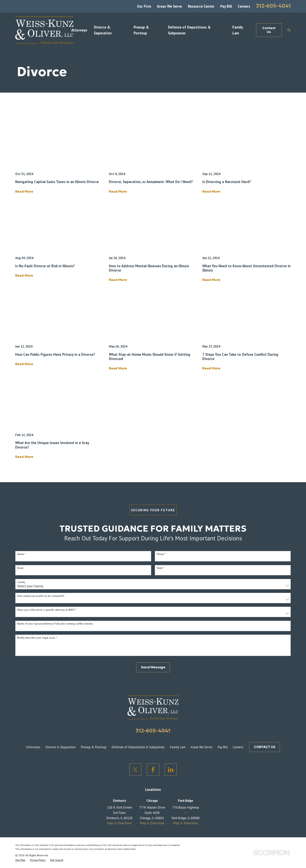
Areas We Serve (169, 6)
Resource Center (201, 6)
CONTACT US (265, 747)
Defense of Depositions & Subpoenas (138, 747)
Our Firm (144, 6)
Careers (244, 6)
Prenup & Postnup (94, 747)
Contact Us (269, 30)
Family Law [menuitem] (238, 30)
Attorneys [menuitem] (79, 30)
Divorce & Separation (60, 747)
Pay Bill (226, 6)
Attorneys (33, 747)
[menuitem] (20, 860)
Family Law (178, 747)
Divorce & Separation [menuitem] (103, 30)
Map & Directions (119, 823)
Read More (24, 192)
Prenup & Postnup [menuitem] (141, 30)
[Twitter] (135, 770)
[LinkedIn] (171, 770)
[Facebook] (153, 770)
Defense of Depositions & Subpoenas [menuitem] (189, 30)
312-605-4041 (273, 6)
